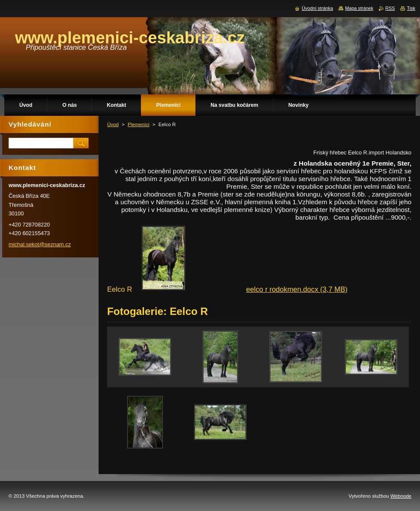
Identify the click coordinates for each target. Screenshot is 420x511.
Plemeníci (139, 124)
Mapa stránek (359, 8)
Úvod (113, 124)
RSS (390, 8)
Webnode (401, 496)
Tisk (411, 8)
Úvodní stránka (317, 8)
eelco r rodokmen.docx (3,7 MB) (297, 289)
